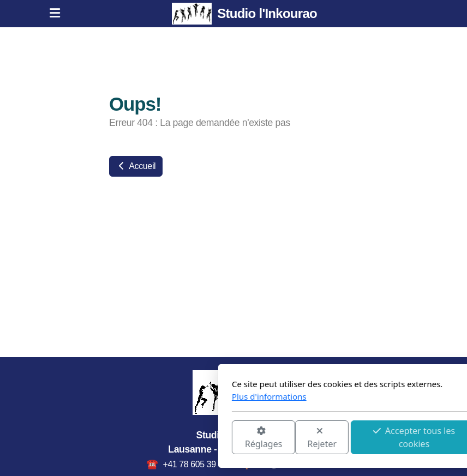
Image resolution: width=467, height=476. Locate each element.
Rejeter (201, 438)
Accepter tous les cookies (293, 437)
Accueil (136, 166)
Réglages (142, 438)
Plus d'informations (148, 396)
